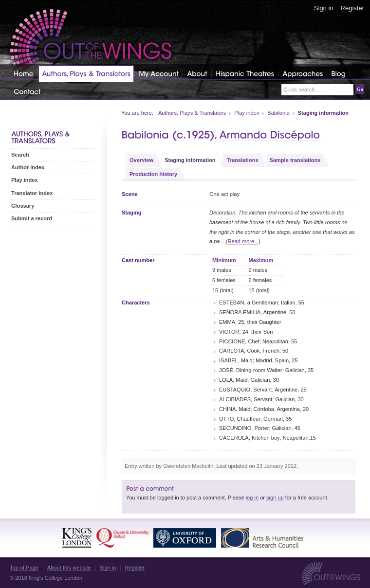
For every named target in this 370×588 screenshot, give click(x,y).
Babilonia (278, 113)
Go (360, 89)
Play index (247, 113)
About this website (69, 568)
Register (352, 8)
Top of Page (24, 568)
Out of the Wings (91, 41)
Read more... (243, 241)
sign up (275, 498)
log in (252, 498)
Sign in (324, 8)
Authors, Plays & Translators (192, 113)
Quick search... (301, 90)
